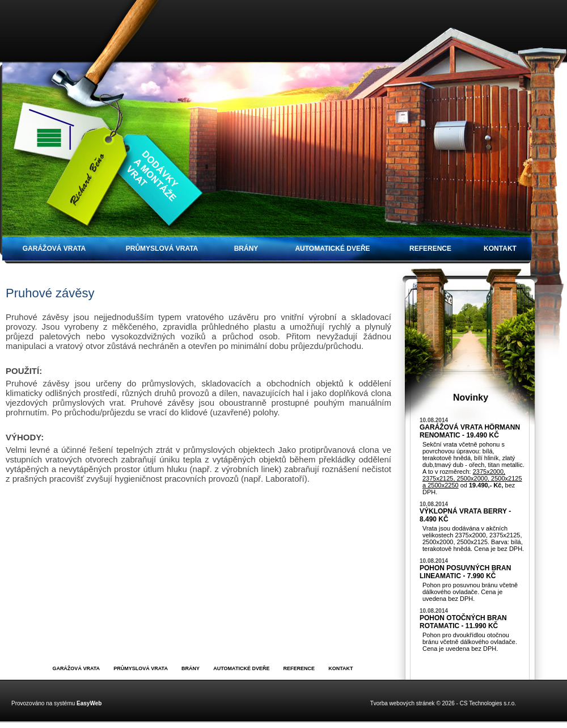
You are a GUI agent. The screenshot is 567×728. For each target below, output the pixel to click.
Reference (430, 249)
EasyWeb (89, 703)
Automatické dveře (332, 249)
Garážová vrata (54, 249)
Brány (246, 249)
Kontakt (500, 249)
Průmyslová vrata (162, 249)
